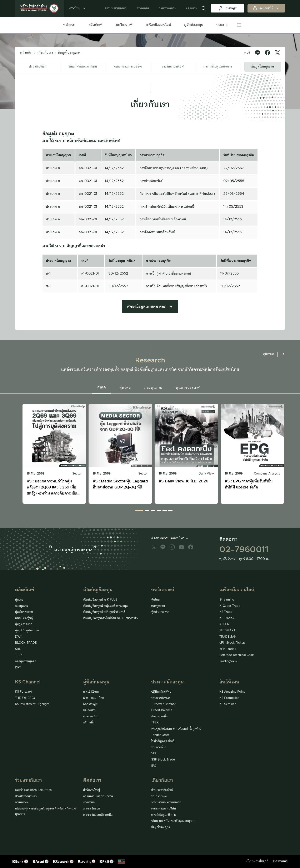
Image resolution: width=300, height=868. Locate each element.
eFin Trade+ (228, 649)
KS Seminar (228, 704)
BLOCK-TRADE (26, 643)
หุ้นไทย (19, 600)
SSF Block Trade (163, 760)
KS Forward (24, 692)
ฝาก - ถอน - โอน (94, 698)
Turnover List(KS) (164, 704)
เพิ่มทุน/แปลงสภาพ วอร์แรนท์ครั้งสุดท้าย (176, 729)
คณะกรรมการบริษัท (128, 66)
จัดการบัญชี (90, 704)
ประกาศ (222, 25)
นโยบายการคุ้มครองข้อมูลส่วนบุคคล (173, 821)
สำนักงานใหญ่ (92, 790)
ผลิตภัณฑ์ (96, 25)
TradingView (228, 661)
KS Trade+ (227, 618)
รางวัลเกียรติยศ (173, 66)
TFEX (19, 655)
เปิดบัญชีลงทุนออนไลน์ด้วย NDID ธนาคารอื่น (111, 618)
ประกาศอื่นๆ (159, 747)
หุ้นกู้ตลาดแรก (24, 624)
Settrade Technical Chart (237, 655)
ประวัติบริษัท (38, 66)
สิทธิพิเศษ (143, 8)
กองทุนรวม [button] (153, 387)
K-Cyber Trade (230, 606)
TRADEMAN (228, 637)
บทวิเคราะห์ (124, 25)
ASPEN (224, 624)
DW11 (19, 637)
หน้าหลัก (26, 52)
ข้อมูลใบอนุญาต (69, 52)
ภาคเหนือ (89, 802)
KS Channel (28, 682)
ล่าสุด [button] (102, 387)
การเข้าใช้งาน (91, 692)
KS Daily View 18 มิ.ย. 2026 (183, 481)
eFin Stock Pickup (232, 643)
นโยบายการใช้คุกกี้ (257, 861)
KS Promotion (229, 698)
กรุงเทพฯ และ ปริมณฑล (98, 796)
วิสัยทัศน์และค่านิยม (83, 66)
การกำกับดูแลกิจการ (218, 66)
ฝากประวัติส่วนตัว (26, 796)
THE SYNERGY (25, 698)
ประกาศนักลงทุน (167, 682)
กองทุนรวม (22, 606)
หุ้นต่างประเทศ (24, 612)
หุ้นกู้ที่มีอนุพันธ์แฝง (27, 631)
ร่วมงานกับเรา (167, 8)
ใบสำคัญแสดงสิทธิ (163, 741)
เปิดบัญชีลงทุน (98, 590)
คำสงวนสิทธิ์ (280, 861)
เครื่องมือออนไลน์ (158, 25)
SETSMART (227, 631)
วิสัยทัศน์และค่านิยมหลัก (166, 802)
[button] (204, 8)
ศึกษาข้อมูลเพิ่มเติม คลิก (150, 307)
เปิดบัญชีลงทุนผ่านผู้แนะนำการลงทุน (105, 606)
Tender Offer (160, 735)
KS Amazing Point (232, 692)
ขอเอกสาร (89, 710)
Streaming (227, 600)
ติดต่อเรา (191, 8)
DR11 (18, 668)
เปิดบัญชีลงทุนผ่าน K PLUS (100, 600)
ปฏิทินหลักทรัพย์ (161, 692)
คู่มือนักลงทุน (194, 25)
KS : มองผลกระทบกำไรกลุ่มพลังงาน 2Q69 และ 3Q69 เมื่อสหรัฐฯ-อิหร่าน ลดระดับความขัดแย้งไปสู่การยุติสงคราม (52, 488)
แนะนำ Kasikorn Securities (33, 790)
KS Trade (226, 612)
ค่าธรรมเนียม (91, 717)
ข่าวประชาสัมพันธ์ (116, 8)
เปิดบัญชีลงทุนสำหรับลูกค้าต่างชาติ (104, 612)
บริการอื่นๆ (90, 723)
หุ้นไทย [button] (125, 387)
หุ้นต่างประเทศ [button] (188, 387)
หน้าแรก (69, 25)
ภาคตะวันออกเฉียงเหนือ (98, 815)
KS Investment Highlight (32, 704)
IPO (154, 766)
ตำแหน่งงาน (22, 802)
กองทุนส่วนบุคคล (26, 661)
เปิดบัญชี (228, 8)
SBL (18, 649)
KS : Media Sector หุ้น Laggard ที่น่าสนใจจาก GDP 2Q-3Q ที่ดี (120, 484)
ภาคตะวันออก (92, 809)
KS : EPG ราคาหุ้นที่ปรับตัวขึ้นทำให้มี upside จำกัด (249, 484)
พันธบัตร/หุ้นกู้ (24, 618)
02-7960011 (244, 550)
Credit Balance (162, 710)
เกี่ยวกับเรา (45, 52)
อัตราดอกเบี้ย (159, 717)
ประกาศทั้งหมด (161, 698)
